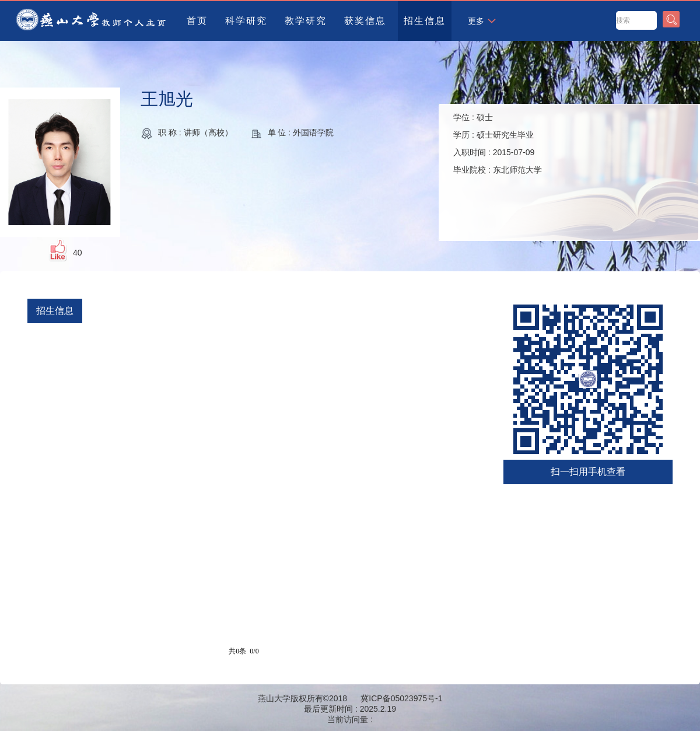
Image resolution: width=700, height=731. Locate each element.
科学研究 (246, 21)
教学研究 (306, 21)
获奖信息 (365, 21)
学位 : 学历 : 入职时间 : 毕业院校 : (498, 144)
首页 (197, 21)
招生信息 (425, 21)
